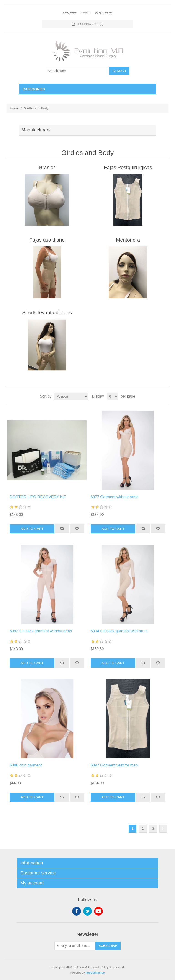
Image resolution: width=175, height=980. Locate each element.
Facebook (77, 911)
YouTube (98, 911)
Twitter (87, 911)
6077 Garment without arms (115, 497)
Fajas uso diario (47, 240)
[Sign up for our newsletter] (75, 946)
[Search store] (77, 71)
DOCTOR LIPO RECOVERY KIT (38, 497)
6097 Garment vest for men (114, 765)
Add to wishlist (77, 529)
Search (119, 71)
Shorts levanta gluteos (47, 313)
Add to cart (32, 529)
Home (14, 108)
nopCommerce (95, 973)
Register (70, 13)
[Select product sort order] (71, 396)
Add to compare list (62, 529)
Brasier (47, 167)
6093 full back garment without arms (41, 631)
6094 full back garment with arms (119, 631)
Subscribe (108, 946)
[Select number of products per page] (112, 396)
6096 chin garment (26, 765)
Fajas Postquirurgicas (128, 167)
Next (163, 829)
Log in (86, 13)
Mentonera (128, 240)
